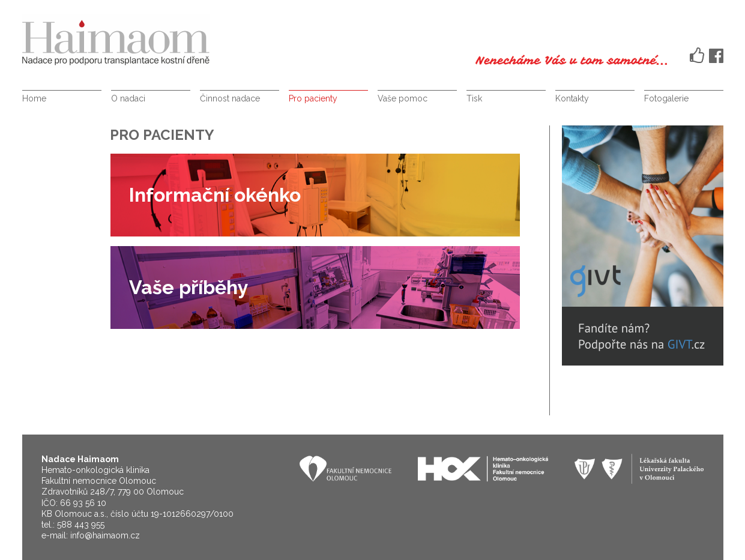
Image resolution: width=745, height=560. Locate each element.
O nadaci (128, 98)
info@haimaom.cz (105, 535)
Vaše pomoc (403, 98)
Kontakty (572, 98)
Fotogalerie (666, 98)
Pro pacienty (313, 98)
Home (34, 98)
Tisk (474, 98)
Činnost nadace (230, 98)
